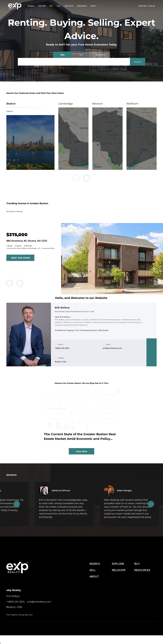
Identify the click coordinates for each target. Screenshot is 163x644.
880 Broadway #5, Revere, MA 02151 (27, 241)
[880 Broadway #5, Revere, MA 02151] (17, 235)
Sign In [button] (152, 6)
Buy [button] (51, 6)
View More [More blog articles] (82, 451)
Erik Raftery (62, 308)
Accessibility (152, 628)
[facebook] (152, 342)
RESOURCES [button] (82, 6)
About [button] (94, 6)
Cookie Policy (103, 628)
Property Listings (132, 628)
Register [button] (142, 6)
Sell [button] (59, 6)
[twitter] (152, 352)
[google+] (152, 363)
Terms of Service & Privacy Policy (83, 628)
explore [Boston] (10, 111)
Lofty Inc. (20, 628)
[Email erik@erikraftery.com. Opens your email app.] (39, 602)
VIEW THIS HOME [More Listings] (20, 258)
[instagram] (152, 357)
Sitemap (143, 628)
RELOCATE (69, 6)
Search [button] (31, 6)
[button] (15, 6)
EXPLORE (42, 6)
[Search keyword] (74, 62)
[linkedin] (152, 347)
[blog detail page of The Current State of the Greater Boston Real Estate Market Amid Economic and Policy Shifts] (81, 416)
